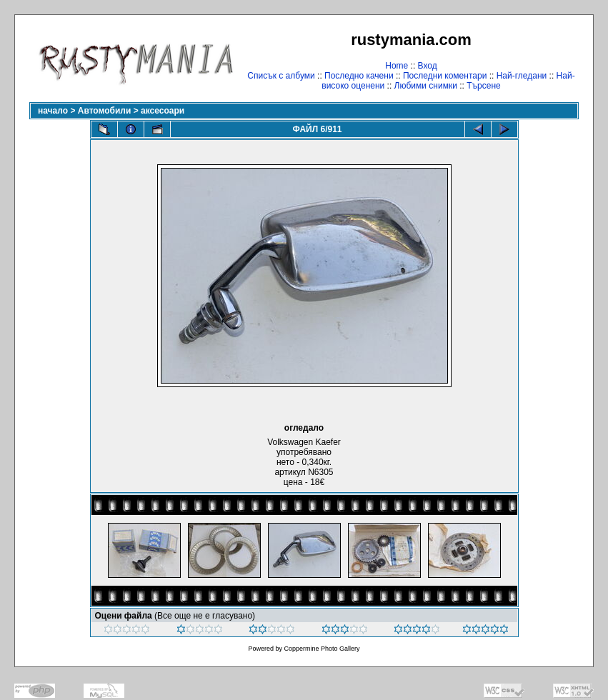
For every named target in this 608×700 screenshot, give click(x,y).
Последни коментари (445, 76)
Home (397, 66)
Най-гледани (522, 76)
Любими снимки (426, 86)
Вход (428, 66)
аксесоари (163, 111)
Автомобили (105, 111)
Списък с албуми (281, 76)
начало (53, 111)
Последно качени (359, 76)
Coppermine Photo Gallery (322, 649)
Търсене (483, 86)
